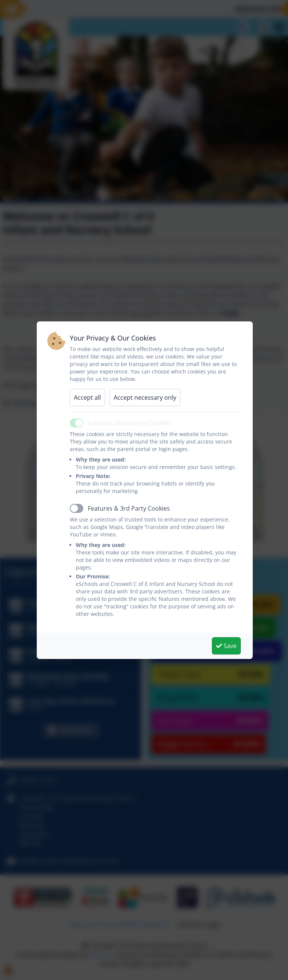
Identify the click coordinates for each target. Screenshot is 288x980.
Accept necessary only (145, 397)
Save (226, 646)
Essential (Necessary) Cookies (129, 423)
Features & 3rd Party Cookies (129, 508)
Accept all (87, 397)
